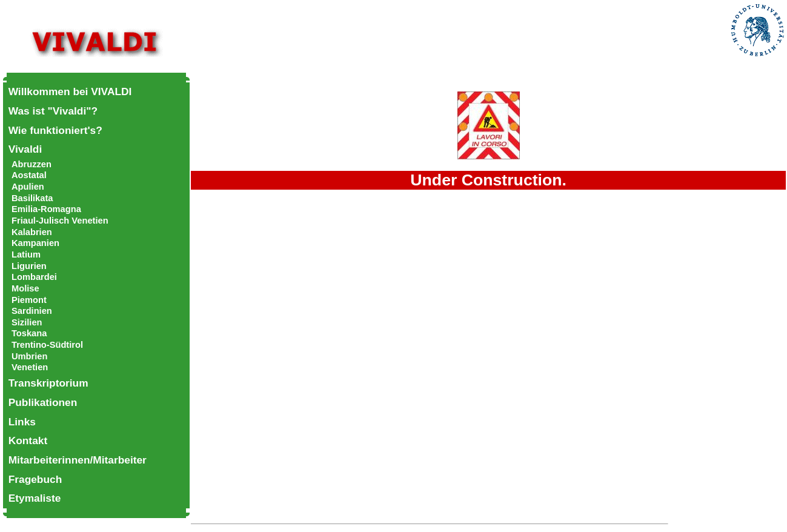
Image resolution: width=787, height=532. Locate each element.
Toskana (29, 333)
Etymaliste (35, 498)
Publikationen (43, 402)
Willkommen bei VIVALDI (70, 91)
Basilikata (32, 198)
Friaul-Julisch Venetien (60, 221)
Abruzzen (32, 164)
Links (22, 422)
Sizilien (27, 322)
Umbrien (29, 356)
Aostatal (29, 175)
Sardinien (32, 311)
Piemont (29, 300)
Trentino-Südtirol (47, 345)
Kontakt (28, 441)
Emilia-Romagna (46, 209)
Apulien (28, 187)
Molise (25, 288)
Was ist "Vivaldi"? (53, 111)
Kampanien (35, 243)
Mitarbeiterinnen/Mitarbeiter (78, 460)
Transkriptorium (48, 383)
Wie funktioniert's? (55, 130)
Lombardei (34, 277)
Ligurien (29, 266)
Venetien (30, 367)
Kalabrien (32, 232)
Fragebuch (35, 479)
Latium (26, 254)
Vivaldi (25, 149)
